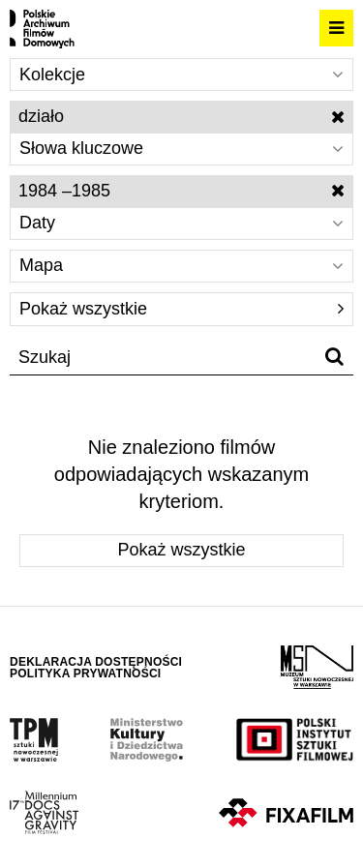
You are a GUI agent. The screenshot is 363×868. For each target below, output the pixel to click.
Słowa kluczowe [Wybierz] (181, 148)
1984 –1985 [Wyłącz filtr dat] (181, 191)
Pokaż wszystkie (181, 309)
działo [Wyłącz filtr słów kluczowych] (181, 116)
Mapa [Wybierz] (181, 265)
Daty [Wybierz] (181, 223)
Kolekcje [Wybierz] (181, 75)
